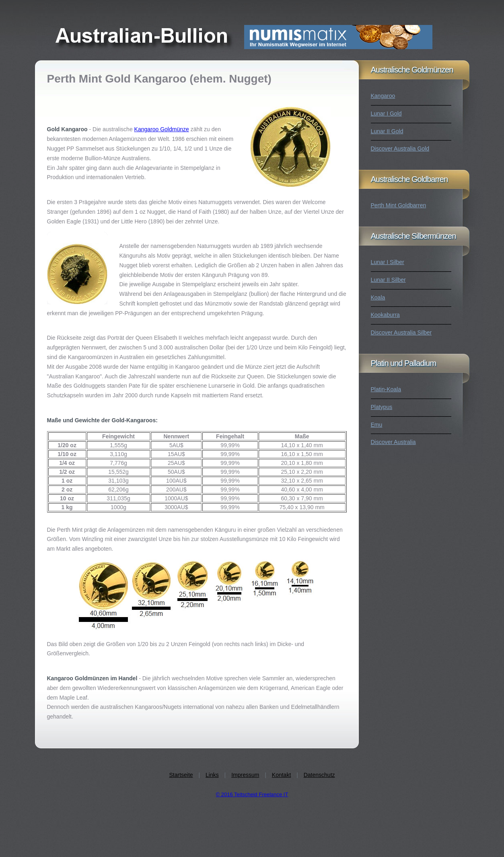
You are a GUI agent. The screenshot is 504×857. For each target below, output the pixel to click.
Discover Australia (393, 442)
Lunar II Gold (387, 131)
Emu (377, 425)
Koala (378, 297)
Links (212, 775)
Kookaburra (385, 315)
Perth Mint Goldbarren (399, 205)
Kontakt (281, 775)
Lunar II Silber (388, 280)
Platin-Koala (386, 389)
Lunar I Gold (386, 114)
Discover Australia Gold (400, 149)
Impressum (245, 775)
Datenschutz (319, 775)
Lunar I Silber (388, 262)
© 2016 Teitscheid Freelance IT (252, 794)
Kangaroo (383, 96)
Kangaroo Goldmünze (162, 129)
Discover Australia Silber (401, 332)
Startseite (181, 775)
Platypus (382, 407)
